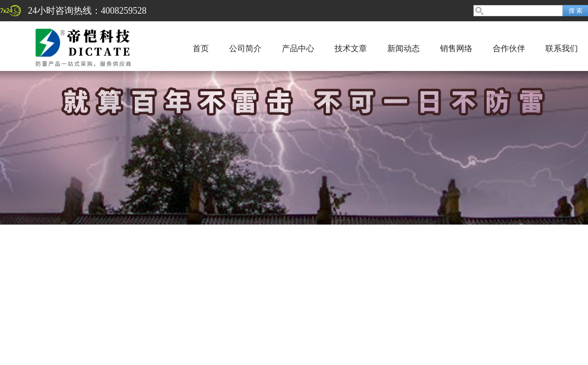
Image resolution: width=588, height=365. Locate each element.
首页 (201, 48)
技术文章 (351, 48)
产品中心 (298, 48)
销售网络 (456, 48)
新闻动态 (403, 48)
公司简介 (245, 48)
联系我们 (562, 48)
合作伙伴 (509, 48)
